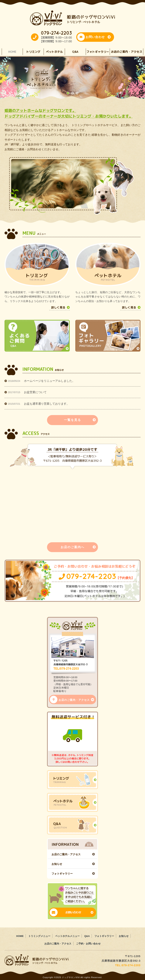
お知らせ (57, 864)
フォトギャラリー (98, 52)
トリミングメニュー (39, 936)
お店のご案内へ (78, 547)
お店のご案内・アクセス (127, 52)
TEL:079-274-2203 (128, 965)
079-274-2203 (96, 576)
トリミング (33, 52)
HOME (12, 52)
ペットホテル (54, 52)
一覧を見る (80, 420)
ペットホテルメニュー (67, 936)
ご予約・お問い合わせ (88, 944)
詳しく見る (60, 307)
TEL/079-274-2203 (66, 669)
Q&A (75, 52)
